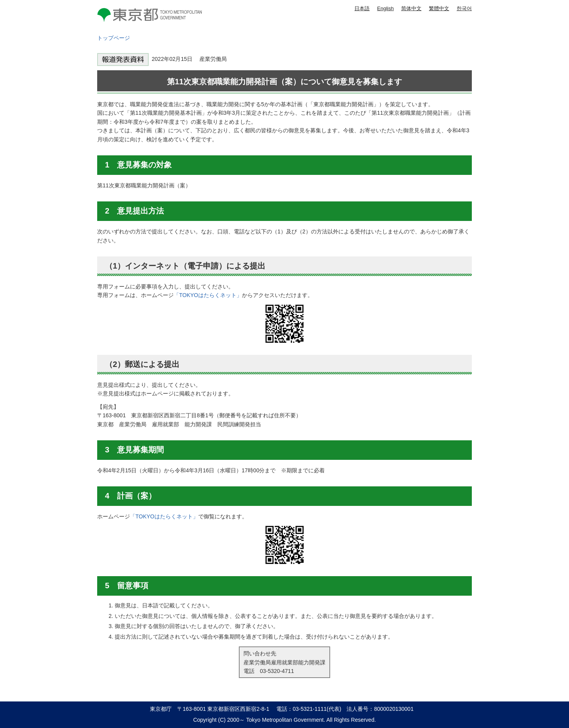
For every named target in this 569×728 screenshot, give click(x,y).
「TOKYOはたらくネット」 (208, 295)
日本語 (362, 8)
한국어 (464, 8)
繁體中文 (439, 8)
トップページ (114, 38)
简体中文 (411, 8)
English (385, 8)
